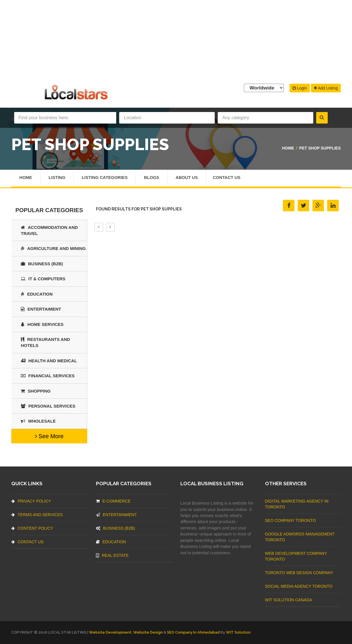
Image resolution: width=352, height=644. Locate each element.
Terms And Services (37, 515)
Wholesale (38, 421)
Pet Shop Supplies (320, 148)
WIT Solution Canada (289, 600)
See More (49, 436)
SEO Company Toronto (290, 520)
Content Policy (32, 528)
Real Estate (112, 555)
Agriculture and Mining (53, 248)
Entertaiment (41, 309)
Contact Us (231, 178)
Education (37, 294)
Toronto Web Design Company (299, 573)
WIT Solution (238, 632)
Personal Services (48, 406)
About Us (191, 178)
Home (288, 148)
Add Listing (326, 88)
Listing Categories (106, 178)
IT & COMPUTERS (43, 279)
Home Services (42, 324)
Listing (58, 178)
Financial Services (48, 376)
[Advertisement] (176, 40)
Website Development (110, 632)
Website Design (148, 632)
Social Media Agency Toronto (299, 586)
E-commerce (113, 501)
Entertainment (116, 515)
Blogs (155, 178)
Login (300, 88)
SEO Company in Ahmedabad (193, 632)
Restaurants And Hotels (45, 342)
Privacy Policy (31, 501)
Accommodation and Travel (49, 230)
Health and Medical (49, 361)
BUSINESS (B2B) (42, 264)
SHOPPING (36, 391)
